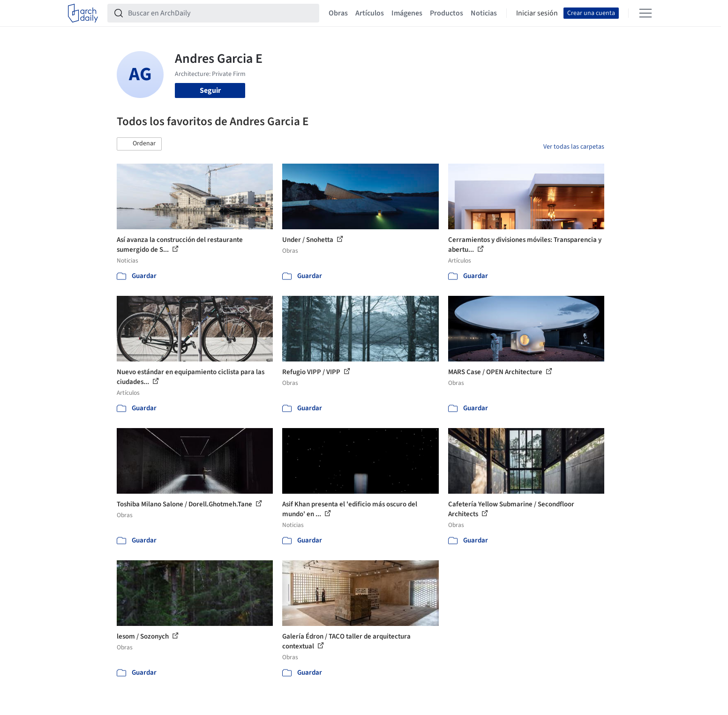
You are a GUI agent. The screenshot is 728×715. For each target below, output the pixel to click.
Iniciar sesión (537, 13)
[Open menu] (645, 13)
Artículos (370, 13)
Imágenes (407, 13)
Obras (338, 13)
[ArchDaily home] (83, 13)
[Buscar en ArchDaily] (221, 13)
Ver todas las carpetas (574, 147)
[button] (139, 144)
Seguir (210, 90)
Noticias (484, 13)
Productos (447, 13)
